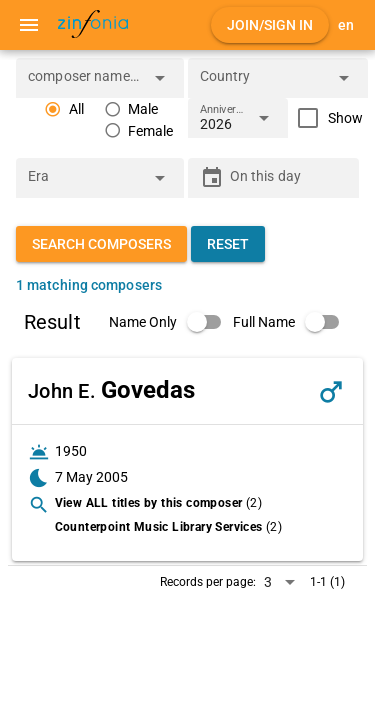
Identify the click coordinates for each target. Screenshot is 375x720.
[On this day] (289, 178)
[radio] (64, 109)
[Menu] (29, 25)
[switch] (171, 322)
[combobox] (85, 84)
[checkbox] (325, 118)
